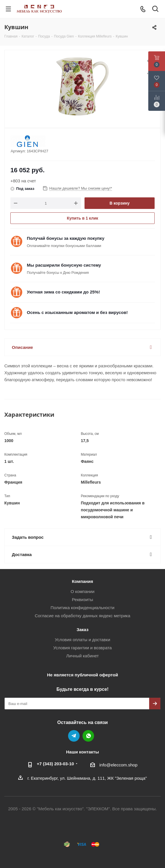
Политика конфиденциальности (82, 608)
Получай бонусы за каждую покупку (66, 238)
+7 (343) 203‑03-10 (56, 764)
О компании (83, 591)
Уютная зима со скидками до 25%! (63, 292)
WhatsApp (88, 736)
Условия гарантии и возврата (83, 648)
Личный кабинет (83, 656)
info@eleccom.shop (119, 765)
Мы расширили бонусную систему (64, 265)
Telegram (74, 736)
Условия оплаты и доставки (82, 640)
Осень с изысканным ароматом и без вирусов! (77, 312)
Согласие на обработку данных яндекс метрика (82, 616)
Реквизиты (82, 599)
